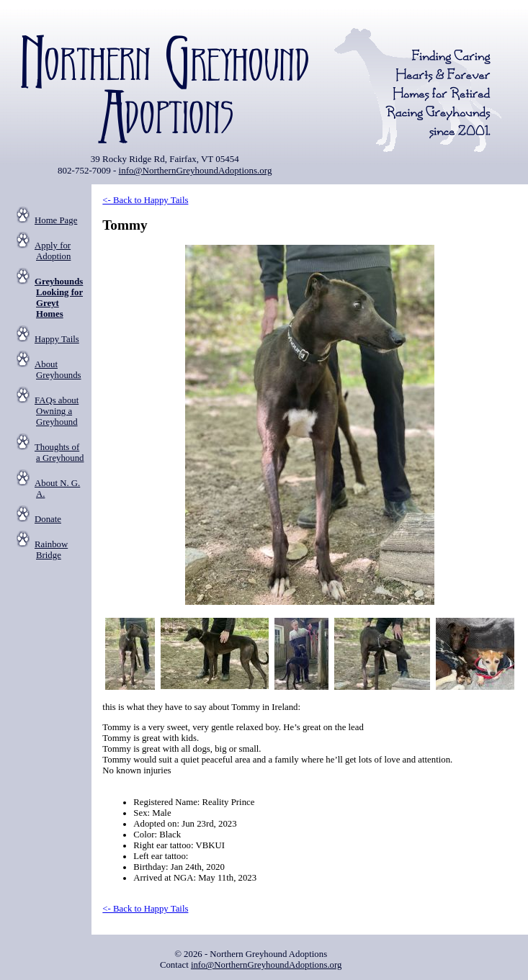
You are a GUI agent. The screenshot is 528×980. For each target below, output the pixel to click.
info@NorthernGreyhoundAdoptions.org (196, 170)
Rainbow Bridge (51, 550)
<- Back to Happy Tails (145, 200)
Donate (48, 519)
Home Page (56, 220)
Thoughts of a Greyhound (59, 453)
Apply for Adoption (53, 251)
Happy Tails (57, 339)
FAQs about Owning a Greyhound (57, 411)
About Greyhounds (58, 370)
